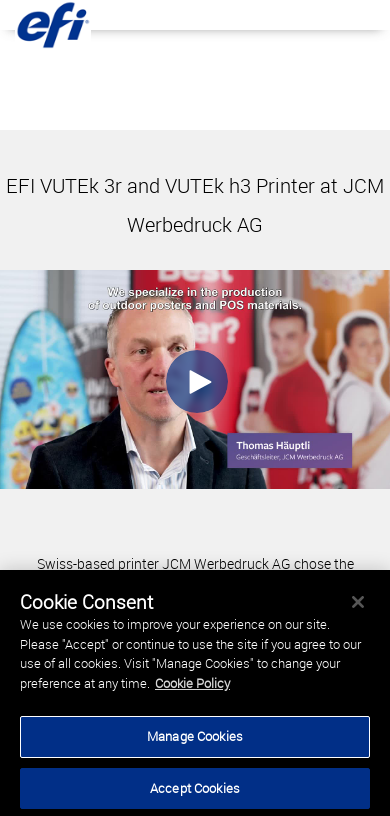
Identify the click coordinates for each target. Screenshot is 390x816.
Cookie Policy (192, 685)
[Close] (358, 605)
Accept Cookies (195, 791)
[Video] (195, 379)
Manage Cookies (195, 739)
